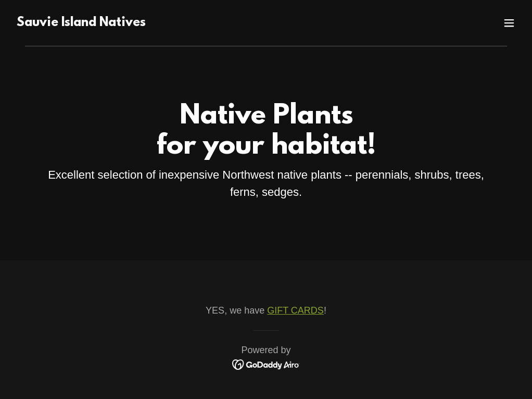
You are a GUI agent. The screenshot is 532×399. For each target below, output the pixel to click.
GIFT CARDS (295, 310)
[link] (81, 23)
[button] (509, 23)
